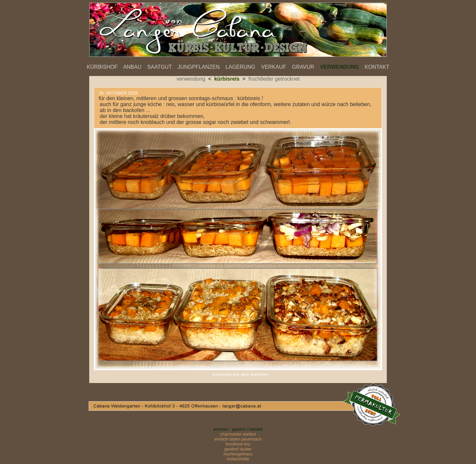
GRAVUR (303, 67)
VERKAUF (274, 67)
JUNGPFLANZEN (198, 67)
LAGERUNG (240, 67)
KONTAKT (377, 67)
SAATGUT (160, 67)
